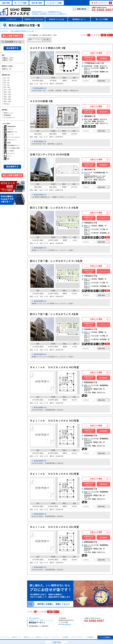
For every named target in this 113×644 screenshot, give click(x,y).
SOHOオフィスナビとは (34, 19)
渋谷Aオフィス (17, 637)
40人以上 (6, 104)
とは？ (42, 637)
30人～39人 (7, 102)
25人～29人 (7, 99)
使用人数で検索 (37, 3)
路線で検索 (6, 3)
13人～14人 (7, 92)
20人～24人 (7, 97)
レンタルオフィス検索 (54, 3)
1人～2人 (6, 78)
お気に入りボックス (103, 3)
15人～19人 (7, 94)
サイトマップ (56, 637)
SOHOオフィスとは (56, 19)
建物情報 (86, 81)
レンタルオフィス (9, 118)
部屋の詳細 (101, 81)
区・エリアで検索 (21, 3)
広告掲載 (90, 637)
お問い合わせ (82, 9)
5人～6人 (6, 83)
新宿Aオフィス (28, 637)
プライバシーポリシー (78, 637)
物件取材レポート (79, 19)
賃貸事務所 (7, 115)
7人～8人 (6, 85)
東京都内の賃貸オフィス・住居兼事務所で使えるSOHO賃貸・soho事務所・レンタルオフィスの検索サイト (49, 13)
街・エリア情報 (102, 19)
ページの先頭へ (105, 637)
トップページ (11, 19)
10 (99, 35)
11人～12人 (7, 90)
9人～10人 (6, 87)
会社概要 (66, 637)
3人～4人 (6, 80)
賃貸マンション (8, 113)
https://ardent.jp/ (66, 624)
